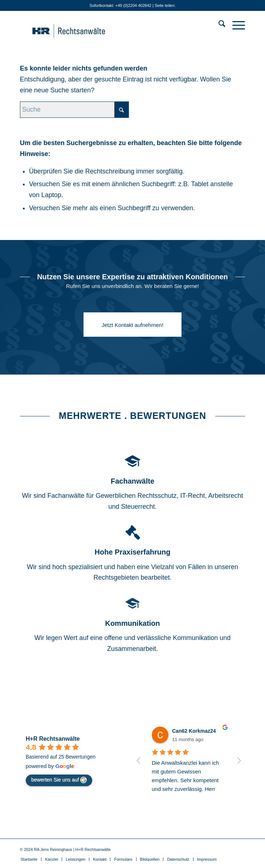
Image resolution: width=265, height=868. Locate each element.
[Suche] (218, 25)
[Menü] (235, 25)
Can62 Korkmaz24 (194, 731)
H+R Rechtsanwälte (53, 739)
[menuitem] (218, 25)
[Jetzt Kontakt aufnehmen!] (132, 325)
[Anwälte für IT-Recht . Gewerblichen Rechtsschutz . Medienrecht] (110, 25)
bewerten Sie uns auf (59, 780)
